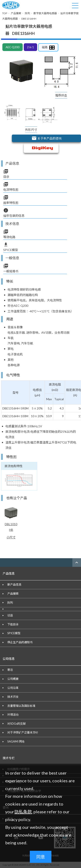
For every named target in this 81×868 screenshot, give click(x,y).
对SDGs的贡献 (17, 724)
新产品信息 (14, 584)
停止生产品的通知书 (20, 642)
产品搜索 (13, 594)
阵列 (10, 603)
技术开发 (13, 697)
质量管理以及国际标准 (21, 706)
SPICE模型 (14, 633)
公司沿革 (13, 688)
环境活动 (13, 715)
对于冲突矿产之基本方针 (23, 732)
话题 (10, 615)
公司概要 (13, 679)
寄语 (10, 670)
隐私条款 (23, 812)
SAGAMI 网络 (16, 741)
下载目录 (13, 624)
